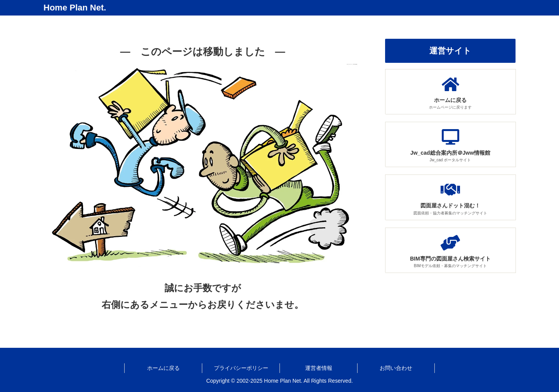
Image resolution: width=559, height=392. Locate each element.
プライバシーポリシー (241, 368)
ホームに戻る (163, 368)
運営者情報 (319, 368)
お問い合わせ (396, 368)
